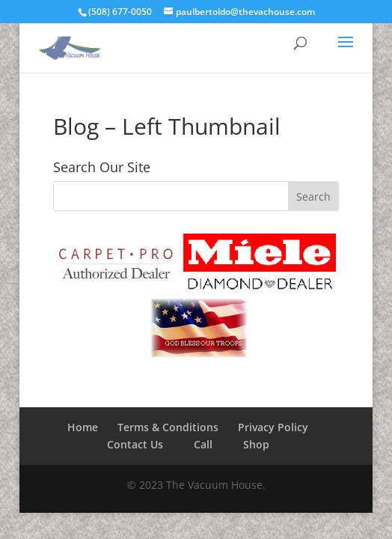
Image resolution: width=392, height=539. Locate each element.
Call (203, 444)
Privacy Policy (273, 427)
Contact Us (135, 444)
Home (83, 427)
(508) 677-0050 (120, 12)
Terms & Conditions (168, 427)
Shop (256, 444)
